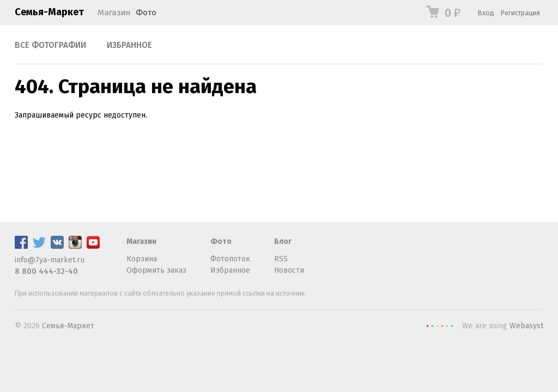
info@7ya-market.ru (50, 260)
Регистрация (520, 13)
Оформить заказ (156, 270)
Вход (486, 13)
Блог (283, 241)
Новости (289, 270)
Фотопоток (230, 259)
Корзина (142, 259)
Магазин (114, 13)
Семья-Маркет (49, 12)
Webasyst (526, 326)
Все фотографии (50, 45)
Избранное (129, 45)
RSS (281, 259)
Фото (146, 13)
